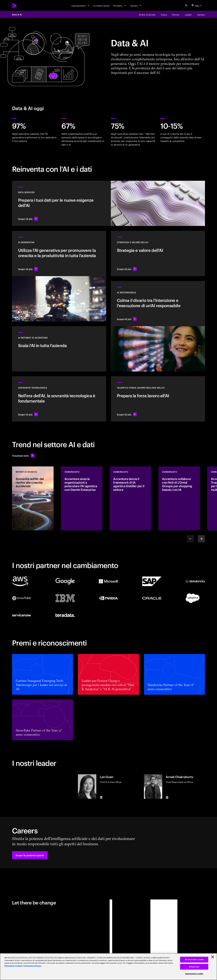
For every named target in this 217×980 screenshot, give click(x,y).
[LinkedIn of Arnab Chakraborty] (167, 798)
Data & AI (17, 14)
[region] (108, 967)
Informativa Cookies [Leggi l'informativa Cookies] (13, 966)
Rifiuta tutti (194, 967)
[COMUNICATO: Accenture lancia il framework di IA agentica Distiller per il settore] (130, 498)
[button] (30, 855)
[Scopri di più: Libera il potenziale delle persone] (158, 399)
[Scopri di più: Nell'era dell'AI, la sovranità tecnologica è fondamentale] (59, 399)
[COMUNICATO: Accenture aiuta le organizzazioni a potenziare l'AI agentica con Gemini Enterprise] (82, 498)
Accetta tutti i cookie (194, 960)
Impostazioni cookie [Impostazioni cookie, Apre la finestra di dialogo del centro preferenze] (194, 974)
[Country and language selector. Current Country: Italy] (197, 5)
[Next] (201, 539)
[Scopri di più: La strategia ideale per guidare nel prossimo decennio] (158, 253)
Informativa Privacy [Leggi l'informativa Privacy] (33, 966)
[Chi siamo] (120, 5)
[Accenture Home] (21, 5)
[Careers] (136, 5)
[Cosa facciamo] (81, 5)
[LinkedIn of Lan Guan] (101, 797)
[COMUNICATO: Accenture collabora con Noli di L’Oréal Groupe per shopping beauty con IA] (179, 498)
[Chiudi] (213, 957)
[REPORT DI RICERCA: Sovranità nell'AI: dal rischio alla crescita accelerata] (33, 498)
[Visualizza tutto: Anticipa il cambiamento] (23, 455)
